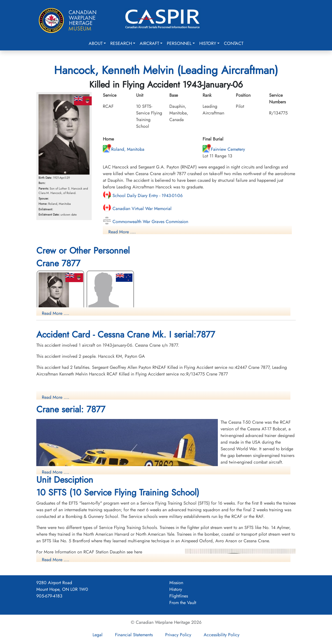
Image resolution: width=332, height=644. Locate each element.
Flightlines (179, 596)
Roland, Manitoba (124, 149)
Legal (98, 635)
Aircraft (149, 43)
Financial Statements (134, 635)
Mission (176, 583)
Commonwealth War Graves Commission (145, 222)
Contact (234, 43)
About (96, 43)
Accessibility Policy (222, 635)
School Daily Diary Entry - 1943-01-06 (143, 195)
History (208, 43)
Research (121, 43)
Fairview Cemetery (224, 149)
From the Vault (183, 603)
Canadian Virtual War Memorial (137, 209)
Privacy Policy (178, 635)
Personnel (179, 43)
